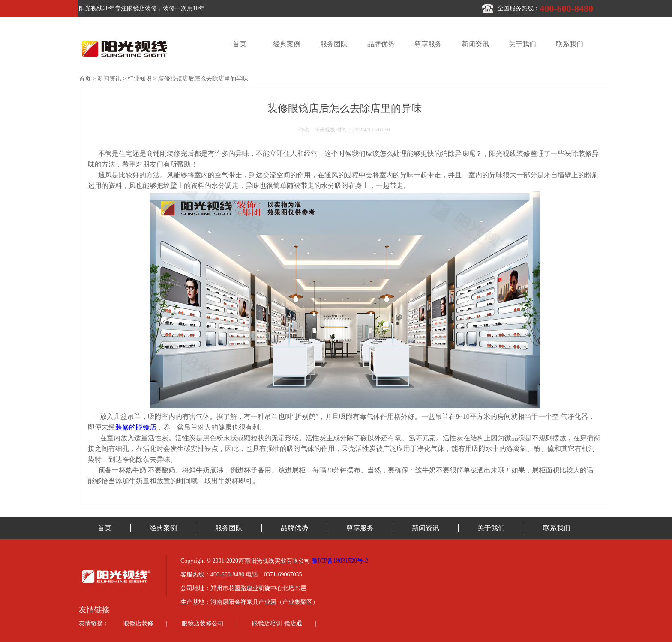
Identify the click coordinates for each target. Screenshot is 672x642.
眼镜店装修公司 (203, 623)
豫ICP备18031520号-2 (340, 561)
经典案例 (287, 44)
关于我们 (522, 44)
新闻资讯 (475, 44)
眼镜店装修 (138, 623)
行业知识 (140, 79)
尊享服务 (428, 44)
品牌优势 (381, 44)
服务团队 (334, 44)
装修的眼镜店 (136, 427)
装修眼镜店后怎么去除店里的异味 (203, 79)
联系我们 (570, 44)
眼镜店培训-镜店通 (277, 623)
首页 (240, 44)
